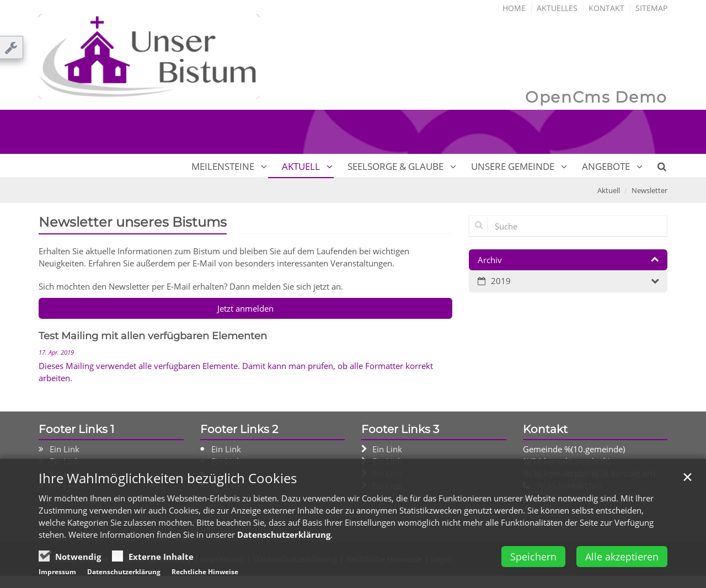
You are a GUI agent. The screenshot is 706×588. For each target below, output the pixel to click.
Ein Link (65, 449)
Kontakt (606, 8)
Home (514, 8)
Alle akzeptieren (622, 559)
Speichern (533, 559)
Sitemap (651, 8)
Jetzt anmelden (245, 308)
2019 (501, 281)
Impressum (57, 574)
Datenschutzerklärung (284, 537)
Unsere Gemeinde (513, 166)
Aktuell (301, 166)
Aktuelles (557, 8)
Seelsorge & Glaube (395, 166)
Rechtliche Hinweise (205, 574)
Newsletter (649, 190)
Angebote (606, 166)
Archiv (490, 260)
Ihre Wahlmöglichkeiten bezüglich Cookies (168, 481)
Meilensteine (223, 166)
